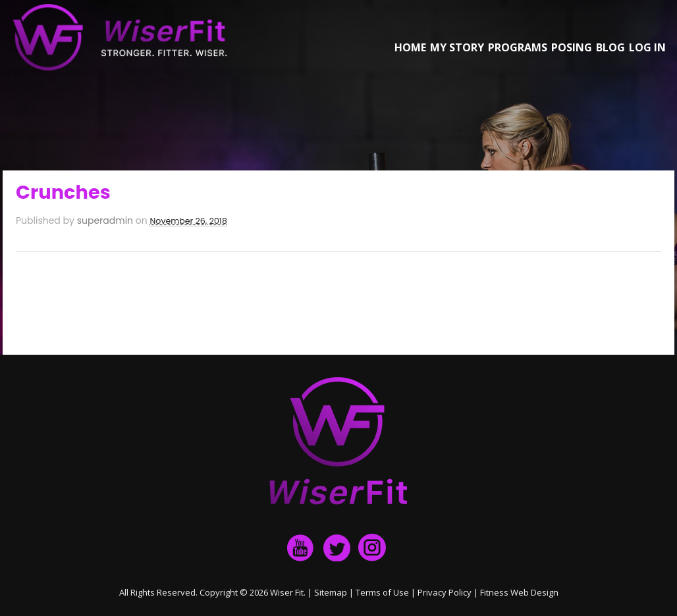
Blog (610, 47)
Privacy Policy (445, 592)
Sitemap (331, 592)
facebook (301, 548)
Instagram (372, 548)
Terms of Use (382, 592)
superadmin (105, 220)
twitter (337, 548)
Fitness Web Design (519, 592)
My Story (457, 47)
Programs (518, 47)
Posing (572, 47)
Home (410, 47)
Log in (647, 47)
